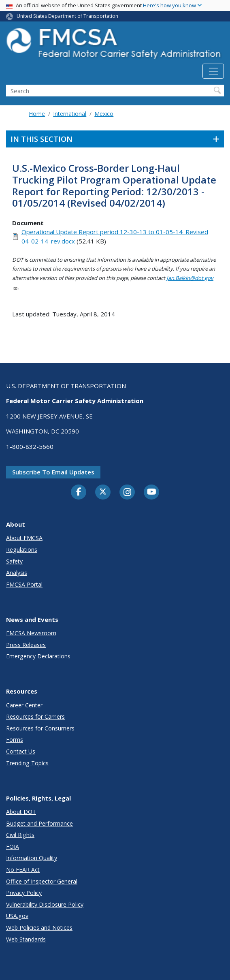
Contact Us (21, 751)
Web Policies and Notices (39, 928)
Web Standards (26, 939)
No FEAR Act (23, 870)
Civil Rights (20, 835)
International (70, 114)
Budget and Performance (39, 823)
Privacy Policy (24, 893)
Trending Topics (27, 763)
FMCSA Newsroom (31, 633)
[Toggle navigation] (213, 71)
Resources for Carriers (35, 716)
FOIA (13, 847)
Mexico (104, 114)
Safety (14, 561)
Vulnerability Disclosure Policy (45, 904)
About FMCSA (24, 538)
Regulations (22, 550)
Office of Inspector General (42, 881)
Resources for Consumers (40, 728)
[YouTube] (151, 492)
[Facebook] (79, 492)
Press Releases (26, 645)
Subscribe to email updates (53, 472)
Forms (15, 740)
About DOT (21, 812)
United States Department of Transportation (67, 16)
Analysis (17, 573)
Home (37, 114)
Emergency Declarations (38, 656)
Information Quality (32, 858)
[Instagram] (127, 493)
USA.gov (17, 916)
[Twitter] (103, 492)
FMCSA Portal (24, 584)
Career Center (24, 705)
